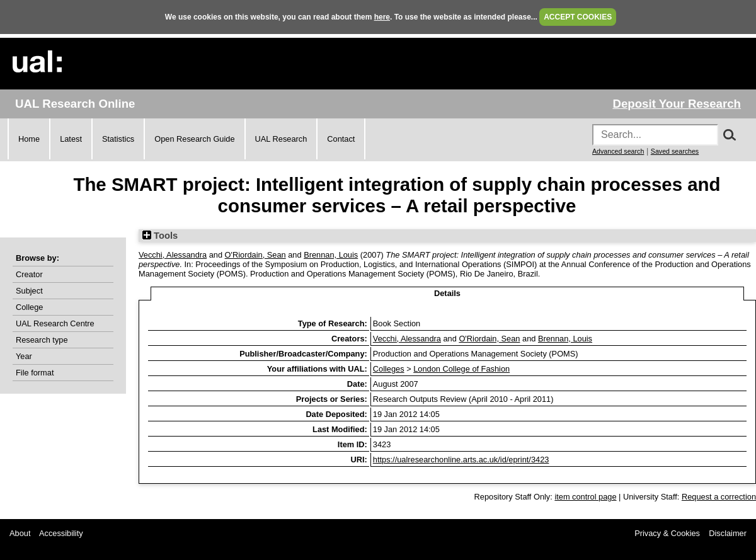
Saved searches (675, 151)
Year (24, 356)
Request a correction (719, 497)
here (382, 17)
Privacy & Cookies (667, 533)
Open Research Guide (194, 139)
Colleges (389, 369)
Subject (29, 291)
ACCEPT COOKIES (578, 17)
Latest (71, 139)
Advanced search (618, 151)
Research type (42, 340)
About (20, 533)
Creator (29, 274)
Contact (341, 139)
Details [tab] (447, 293)
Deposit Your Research (677, 104)
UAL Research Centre (55, 323)
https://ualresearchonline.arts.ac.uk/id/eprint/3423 (461, 460)
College (29, 307)
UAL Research (281, 139)
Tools (160, 236)
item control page (585, 497)
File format (35, 373)
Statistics (118, 139)
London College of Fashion (461, 369)
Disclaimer (728, 533)
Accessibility (61, 533)
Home (29, 139)
